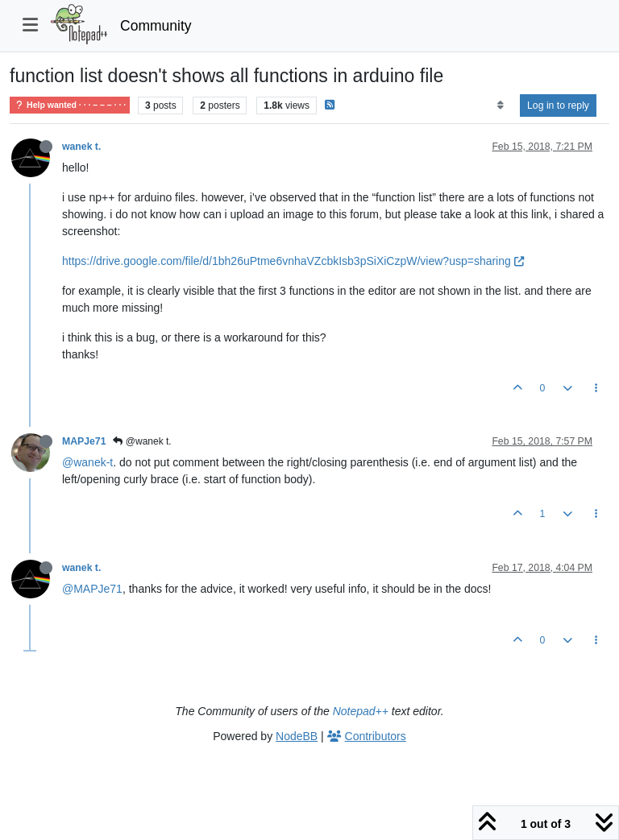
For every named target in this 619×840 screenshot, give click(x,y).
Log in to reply (558, 106)
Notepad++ (361, 711)
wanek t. (81, 147)
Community (156, 26)
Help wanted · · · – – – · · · (70, 105)
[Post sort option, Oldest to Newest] (500, 106)
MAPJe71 (84, 441)
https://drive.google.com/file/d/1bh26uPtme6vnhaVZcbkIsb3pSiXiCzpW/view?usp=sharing (293, 261)
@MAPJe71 (92, 589)
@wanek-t (87, 462)
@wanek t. (142, 441)
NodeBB (297, 736)
